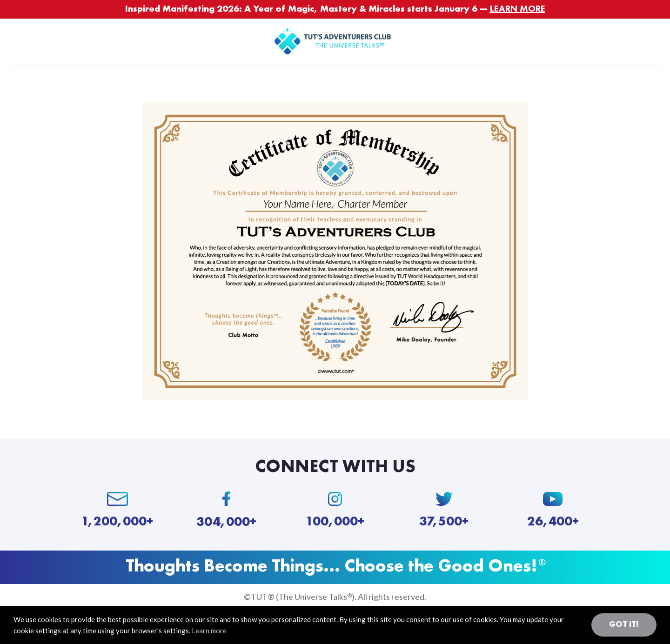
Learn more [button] (209, 631)
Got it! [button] (624, 624)
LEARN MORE (518, 9)
